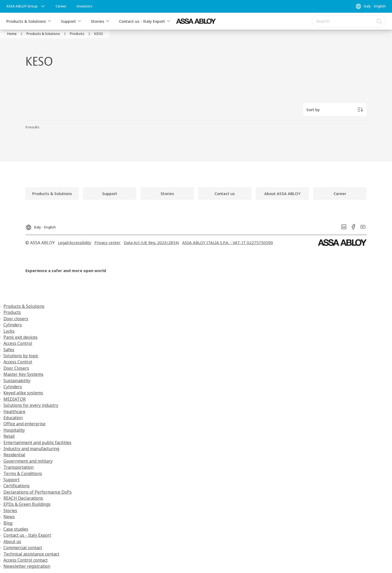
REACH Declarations (23, 498)
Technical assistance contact (31, 554)
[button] (49, 21)
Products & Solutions (26, 21)
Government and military (28, 461)
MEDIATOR (15, 399)
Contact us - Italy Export (142, 21)
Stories (97, 21)
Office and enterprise (24, 424)
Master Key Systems (23, 374)
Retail (9, 436)
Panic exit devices (20, 337)
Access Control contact (26, 560)
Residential (14, 455)
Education (13, 418)
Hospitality (14, 430)
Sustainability (17, 381)
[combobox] (349, 21)
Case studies (16, 529)
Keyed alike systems (23, 393)
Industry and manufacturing (31, 449)
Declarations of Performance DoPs (38, 492)
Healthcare (14, 412)
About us (12, 542)
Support (68, 21)
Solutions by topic (21, 356)
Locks (9, 331)
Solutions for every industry (31, 405)
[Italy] (370, 6)
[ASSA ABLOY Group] (26, 6)
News (9, 517)
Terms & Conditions (23, 473)
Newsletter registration (27, 566)
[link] (61, 6)
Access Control (18, 343)
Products (12, 312)
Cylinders (13, 325)
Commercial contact (23, 548)
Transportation (19, 467)
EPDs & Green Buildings (27, 504)
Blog (8, 523)
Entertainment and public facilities (37, 443)
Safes (9, 350)
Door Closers (16, 368)
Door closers (16, 319)
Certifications (17, 486)
